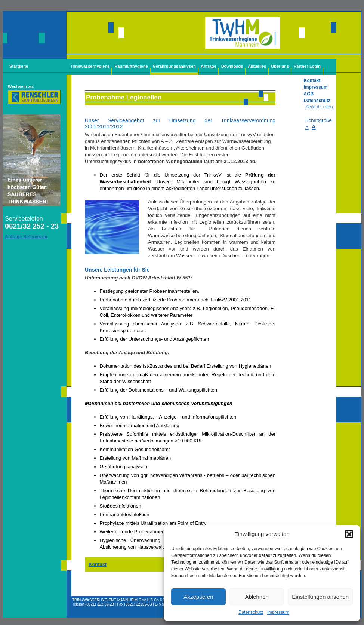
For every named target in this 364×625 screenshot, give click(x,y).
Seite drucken (319, 107)
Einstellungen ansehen (320, 597)
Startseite (19, 66)
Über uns (280, 66)
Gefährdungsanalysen (175, 66)
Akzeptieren (198, 597)
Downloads (232, 66)
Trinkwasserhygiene (90, 66)
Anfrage (209, 66)
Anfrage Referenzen (26, 237)
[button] (349, 534)
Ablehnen (257, 597)
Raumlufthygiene (131, 66)
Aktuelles (257, 66)
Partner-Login (307, 66)
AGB (309, 94)
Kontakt (312, 80)
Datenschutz (251, 612)
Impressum (278, 612)
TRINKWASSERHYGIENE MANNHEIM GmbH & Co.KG (119, 600)
